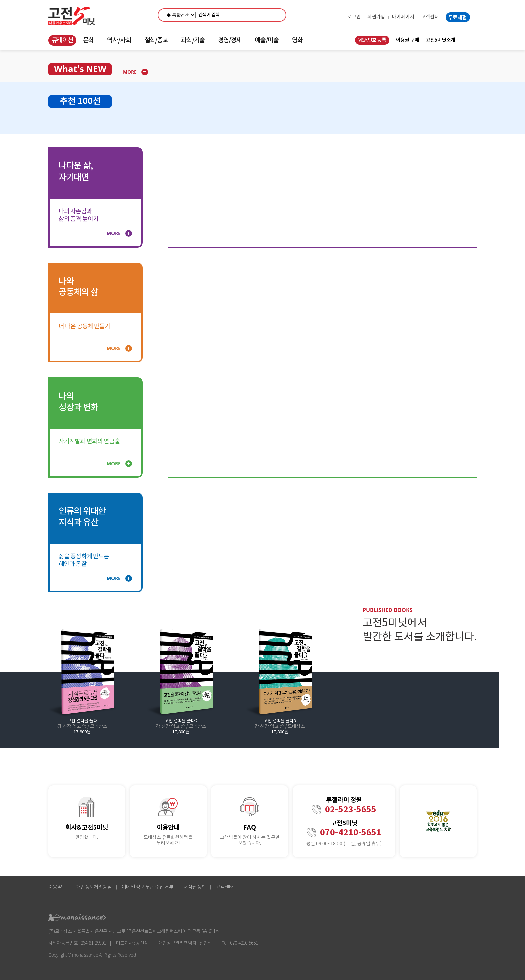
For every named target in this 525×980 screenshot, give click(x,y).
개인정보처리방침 (94, 887)
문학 (88, 40)
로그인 (354, 17)
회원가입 (376, 17)
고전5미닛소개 (440, 40)
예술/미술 (267, 40)
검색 (280, 15)
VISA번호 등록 (372, 40)
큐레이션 (62, 40)
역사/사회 (119, 40)
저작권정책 (195, 887)
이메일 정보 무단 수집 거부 (147, 887)
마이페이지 (403, 17)
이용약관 (57, 887)
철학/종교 (156, 40)
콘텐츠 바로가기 (12, 35)
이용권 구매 (408, 40)
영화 (297, 40)
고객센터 (430, 17)
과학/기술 (193, 40)
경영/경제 (230, 40)
